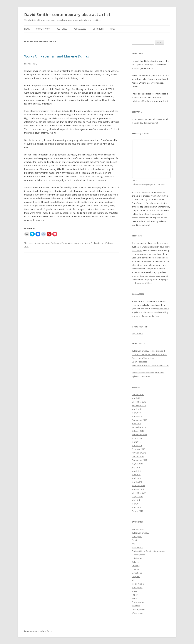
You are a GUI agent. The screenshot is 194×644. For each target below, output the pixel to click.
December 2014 (139, 493)
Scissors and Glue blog (158, 312)
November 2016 (139, 427)
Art (48, 243)
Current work (43, 29)
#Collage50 (137, 536)
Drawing (136, 566)
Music (135, 591)
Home (27, 29)
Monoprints (137, 587)
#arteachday (138, 529)
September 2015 (139, 460)
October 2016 (138, 431)
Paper (64, 243)
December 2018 (139, 402)
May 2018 (136, 413)
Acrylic (135, 540)
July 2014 (136, 500)
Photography (138, 602)
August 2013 (137, 511)
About (113, 29)
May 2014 (136, 504)
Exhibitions (98, 29)
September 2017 (139, 420)
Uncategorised (139, 609)
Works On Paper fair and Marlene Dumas (57, 56)
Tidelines (136, 606)
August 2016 (137, 438)
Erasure (135, 569)
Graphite (136, 577)
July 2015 (136, 467)
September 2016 (139, 435)
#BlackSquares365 (140, 533)
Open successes (140, 362)
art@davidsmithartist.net (147, 123)
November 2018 (139, 405)
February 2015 (138, 486)
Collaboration (138, 558)
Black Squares (138, 555)
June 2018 (136, 409)
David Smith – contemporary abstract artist (67, 15)
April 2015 (136, 478)
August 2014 (137, 496)
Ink (133, 580)
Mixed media (138, 584)
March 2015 (137, 482)
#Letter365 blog (145, 283)
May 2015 (136, 475)
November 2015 (139, 453)
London (98, 243)
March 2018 (137, 416)
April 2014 (136, 507)
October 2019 (138, 394)
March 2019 (137, 398)
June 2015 (136, 471)
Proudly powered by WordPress (38, 631)
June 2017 (136, 424)
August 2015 (137, 464)
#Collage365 (80, 29)
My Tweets (137, 333)
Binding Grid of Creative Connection (148, 551)
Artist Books (137, 547)
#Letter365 (62, 29)
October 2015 (138, 456)
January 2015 (138, 489)
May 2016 (136, 442)
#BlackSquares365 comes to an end (148, 351)
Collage (135, 562)
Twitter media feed (151, 316)
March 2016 (137, 445)
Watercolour (74, 243)
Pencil (135, 598)
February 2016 (138, 449)
